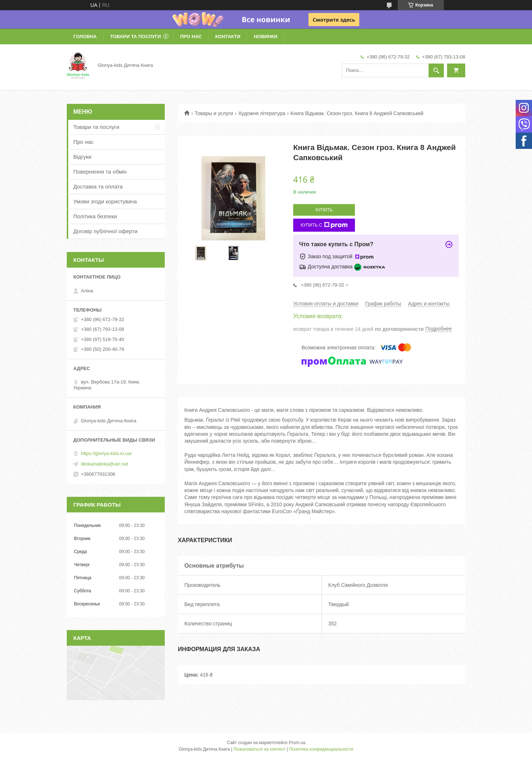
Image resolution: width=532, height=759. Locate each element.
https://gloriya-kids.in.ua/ (106, 453)
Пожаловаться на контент (259, 749)
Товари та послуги (135, 36)
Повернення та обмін (100, 172)
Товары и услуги (214, 113)
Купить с (324, 225)
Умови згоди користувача (105, 201)
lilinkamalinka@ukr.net (105, 464)
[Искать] (436, 70)
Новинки (265, 36)
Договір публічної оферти (105, 231)
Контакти (228, 36)
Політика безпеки (95, 216)
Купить (324, 210)
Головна (85, 36)
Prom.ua (297, 743)
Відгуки (82, 157)
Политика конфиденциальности (321, 749)
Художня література (262, 113)
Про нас (191, 36)
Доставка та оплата (98, 186)
